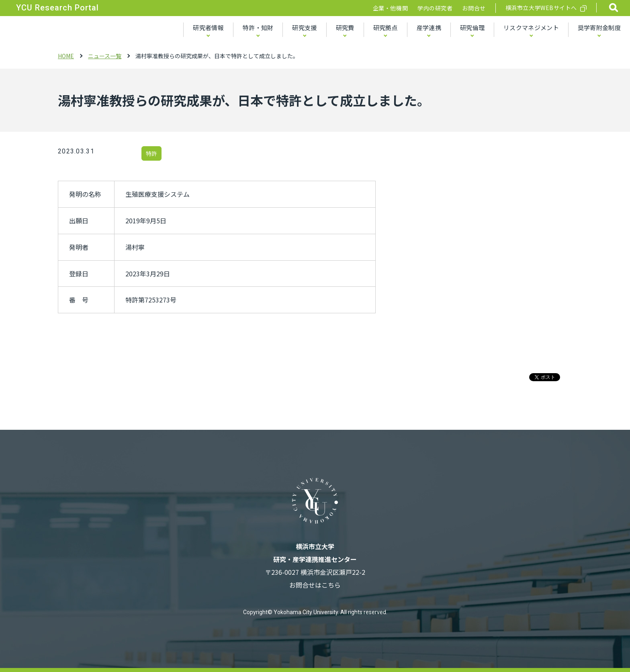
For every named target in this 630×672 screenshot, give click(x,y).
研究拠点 (386, 28)
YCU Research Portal (57, 8)
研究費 (345, 28)
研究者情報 (208, 28)
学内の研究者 (435, 8)
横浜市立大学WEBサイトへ (541, 8)
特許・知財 (258, 28)
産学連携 (429, 28)
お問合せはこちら (315, 585)
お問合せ (474, 8)
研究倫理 (472, 28)
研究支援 (304, 28)
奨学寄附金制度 (599, 28)
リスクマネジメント (531, 28)
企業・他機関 (390, 8)
